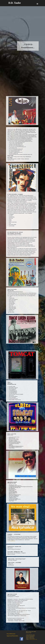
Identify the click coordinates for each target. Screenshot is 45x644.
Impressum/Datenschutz (12, 636)
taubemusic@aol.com (33, 639)
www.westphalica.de (11, 541)
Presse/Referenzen (11, 634)
